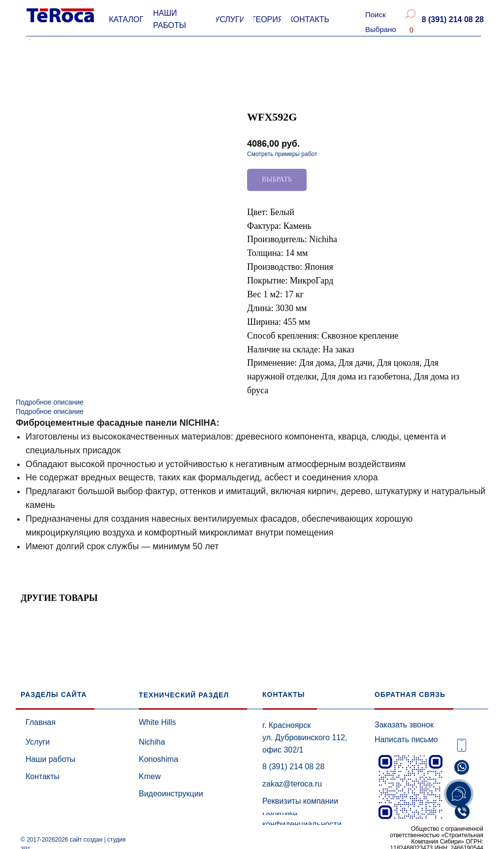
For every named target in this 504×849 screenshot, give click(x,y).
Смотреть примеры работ (282, 154)
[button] (452, 20)
